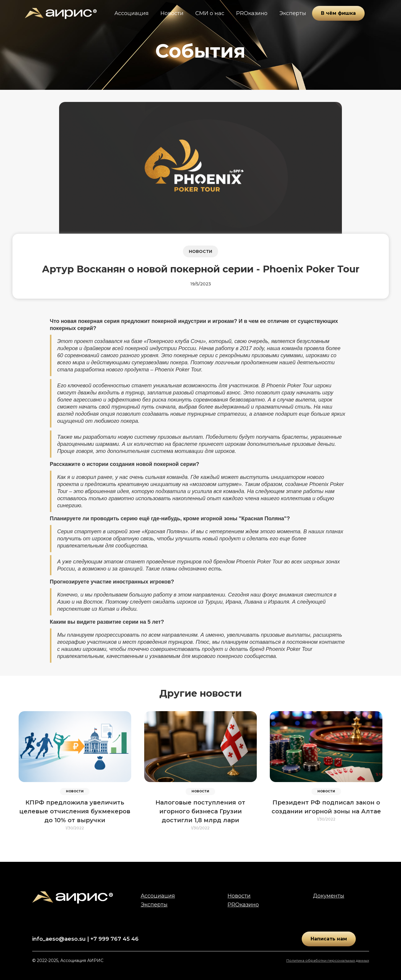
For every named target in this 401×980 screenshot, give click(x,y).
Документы (329, 896)
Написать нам (329, 939)
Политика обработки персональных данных (328, 960)
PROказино (252, 13)
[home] (61, 13)
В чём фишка (338, 13)
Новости (172, 13)
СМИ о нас (210, 13)
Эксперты (293, 13)
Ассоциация (131, 13)
